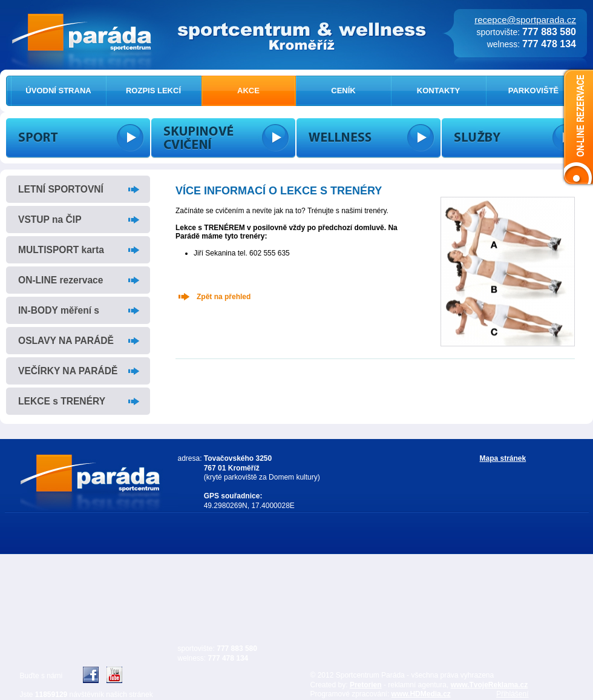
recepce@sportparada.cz (525, 20)
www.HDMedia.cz (421, 694)
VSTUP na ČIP (50, 220)
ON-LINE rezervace (61, 280)
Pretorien (366, 685)
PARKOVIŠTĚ (534, 91)
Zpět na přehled (224, 297)
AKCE (248, 91)
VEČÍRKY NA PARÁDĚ (68, 371)
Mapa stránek (503, 458)
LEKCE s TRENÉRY (62, 401)
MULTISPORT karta (61, 250)
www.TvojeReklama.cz (490, 685)
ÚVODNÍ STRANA (58, 91)
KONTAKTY (438, 91)
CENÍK (343, 91)
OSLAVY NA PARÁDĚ (66, 341)
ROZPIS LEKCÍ (153, 91)
